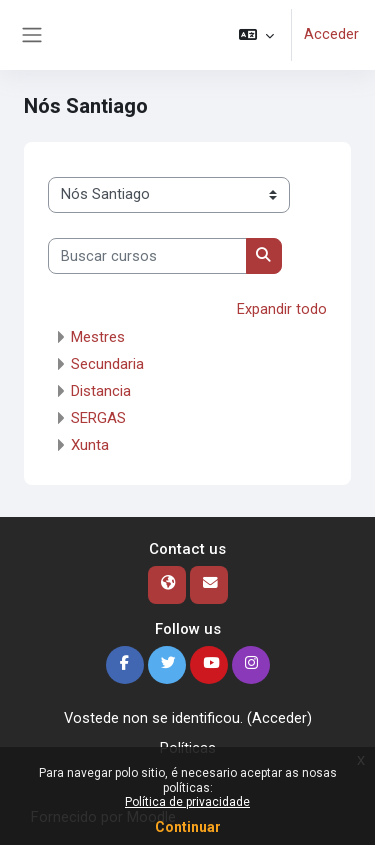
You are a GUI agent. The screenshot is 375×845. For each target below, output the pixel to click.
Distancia (101, 391)
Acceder (331, 34)
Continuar (188, 827)
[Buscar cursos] (147, 256)
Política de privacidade (187, 802)
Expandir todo (282, 309)
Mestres (98, 337)
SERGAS (98, 418)
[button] (256, 35)
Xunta (90, 445)
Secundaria (107, 364)
